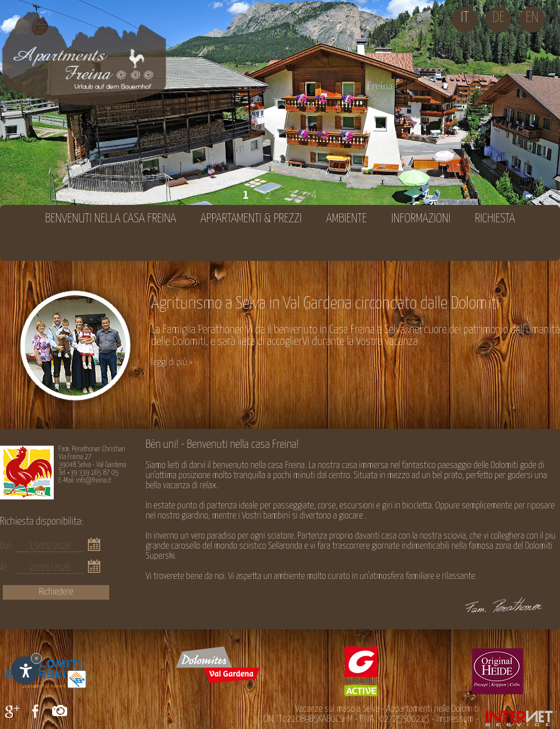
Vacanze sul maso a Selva (337, 709)
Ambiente (346, 219)
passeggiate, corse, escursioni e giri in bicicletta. (354, 506)
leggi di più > (172, 363)
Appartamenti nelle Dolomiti (433, 709)
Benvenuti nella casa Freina (110, 219)
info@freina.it (94, 481)
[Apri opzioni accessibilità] (25, 670)
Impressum (455, 719)
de (498, 18)
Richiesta (495, 219)
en (532, 18)
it (465, 18)
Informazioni (421, 219)
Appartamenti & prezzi (251, 219)
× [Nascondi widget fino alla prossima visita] (36, 658)
